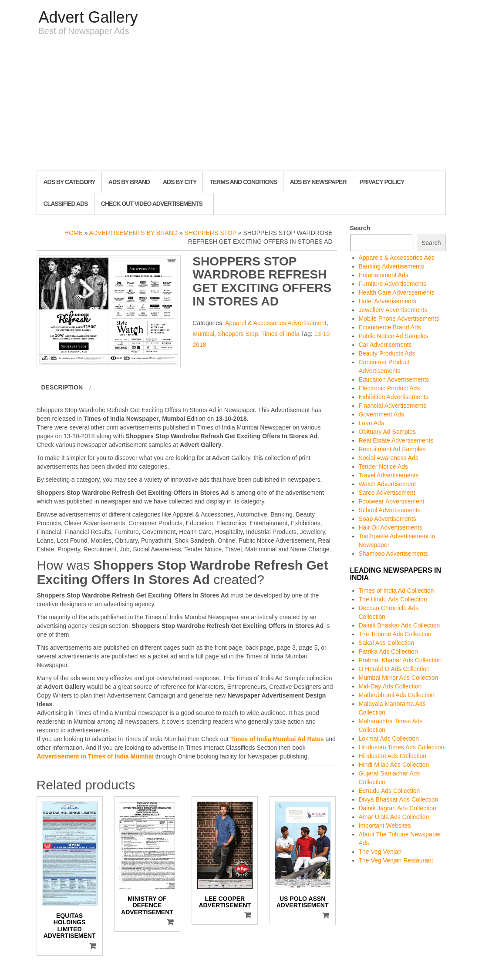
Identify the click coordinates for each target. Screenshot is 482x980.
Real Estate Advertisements (396, 440)
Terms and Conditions (243, 182)
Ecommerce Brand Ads (390, 327)
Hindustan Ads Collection (393, 756)
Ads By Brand (129, 182)
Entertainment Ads (384, 275)
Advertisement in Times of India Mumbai (95, 756)
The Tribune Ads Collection (395, 634)
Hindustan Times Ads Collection (402, 747)
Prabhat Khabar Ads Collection (400, 660)
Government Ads (381, 414)
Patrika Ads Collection (388, 651)
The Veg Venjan (380, 852)
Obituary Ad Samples (388, 432)
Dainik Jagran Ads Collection (398, 808)
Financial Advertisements (393, 406)
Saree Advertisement (387, 493)
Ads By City (180, 182)
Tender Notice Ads (384, 467)
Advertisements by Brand (133, 233)
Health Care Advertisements (397, 292)
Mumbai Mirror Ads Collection (399, 678)
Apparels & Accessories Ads (397, 258)
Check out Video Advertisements (152, 204)
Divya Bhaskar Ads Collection (399, 799)
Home (74, 233)
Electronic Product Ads (389, 388)
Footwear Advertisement (392, 501)
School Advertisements (390, 510)
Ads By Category (69, 182)
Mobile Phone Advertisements (399, 319)
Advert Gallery (88, 17)
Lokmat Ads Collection (389, 738)
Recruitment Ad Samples (392, 449)
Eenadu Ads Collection (389, 791)
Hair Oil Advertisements (391, 527)
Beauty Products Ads (387, 353)
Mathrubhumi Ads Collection (397, 695)
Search (360, 228)
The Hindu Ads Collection (393, 599)
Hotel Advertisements (388, 301)
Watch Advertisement (388, 484)
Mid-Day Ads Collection (390, 686)
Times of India (280, 334)
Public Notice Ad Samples (394, 336)
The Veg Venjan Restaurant (396, 860)
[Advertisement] (241, 105)
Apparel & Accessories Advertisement (276, 323)
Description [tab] (62, 387)
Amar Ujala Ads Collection (394, 817)
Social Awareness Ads (389, 458)
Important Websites (385, 826)
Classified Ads (66, 204)
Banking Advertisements (391, 266)
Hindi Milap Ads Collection (394, 765)
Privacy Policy (382, 182)
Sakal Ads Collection (387, 643)
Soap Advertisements (388, 519)
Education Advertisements (394, 379)
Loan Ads (371, 423)
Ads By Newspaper (318, 182)
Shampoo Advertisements (394, 554)
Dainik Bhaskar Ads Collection (399, 625)
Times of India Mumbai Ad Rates (277, 739)
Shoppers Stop (211, 233)
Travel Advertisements (389, 475)
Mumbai (203, 334)
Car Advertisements (385, 345)
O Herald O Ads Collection (394, 669)
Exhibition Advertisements (394, 397)
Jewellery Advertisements (393, 310)
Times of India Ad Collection (396, 591)
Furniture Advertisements (393, 284)
